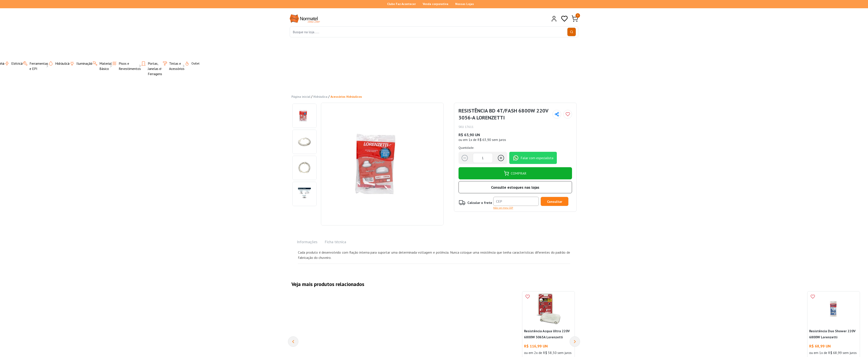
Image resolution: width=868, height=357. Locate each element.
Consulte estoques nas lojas (515, 187)
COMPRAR (515, 173)
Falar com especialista (533, 158)
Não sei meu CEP (503, 207)
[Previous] (293, 341)
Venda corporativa (436, 4)
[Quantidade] (483, 158)
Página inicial (301, 96)
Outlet (189, 63)
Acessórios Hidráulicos (346, 96)
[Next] (575, 341)
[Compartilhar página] (557, 114)
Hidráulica (320, 96)
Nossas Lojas (465, 4)
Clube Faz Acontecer (401, 4)
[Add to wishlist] (568, 114)
